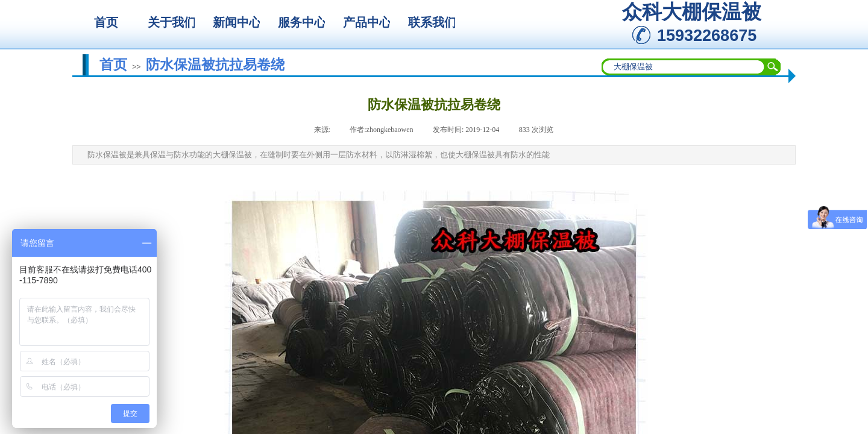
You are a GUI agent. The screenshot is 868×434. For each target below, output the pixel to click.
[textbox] (684, 67)
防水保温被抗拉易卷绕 (215, 64)
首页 (113, 64)
